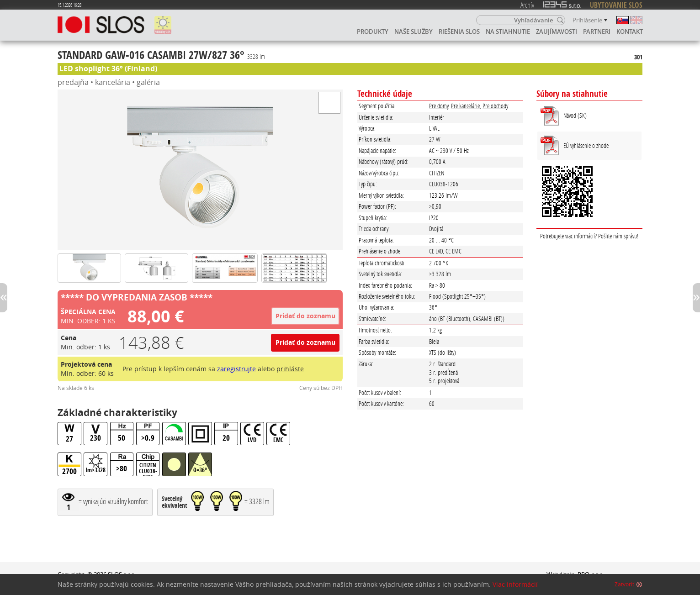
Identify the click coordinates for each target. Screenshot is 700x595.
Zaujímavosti (557, 32)
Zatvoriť (624, 584)
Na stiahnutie (508, 32)
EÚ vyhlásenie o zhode (586, 145)
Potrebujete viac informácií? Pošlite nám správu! (589, 236)
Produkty (373, 32)
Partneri (597, 32)
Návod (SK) (575, 115)
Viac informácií (515, 584)
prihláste (290, 369)
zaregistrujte (236, 369)
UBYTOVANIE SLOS (616, 5)
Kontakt (630, 32)
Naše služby (414, 32)
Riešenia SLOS (459, 32)
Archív (527, 5)
